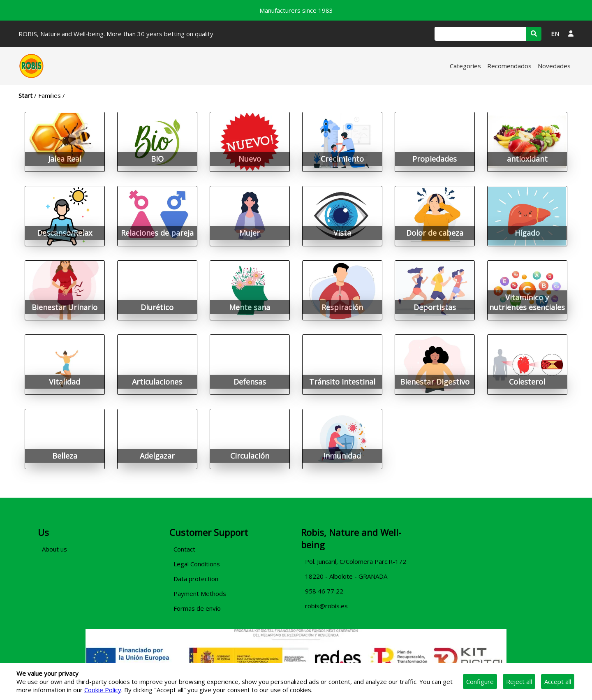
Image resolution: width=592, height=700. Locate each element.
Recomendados (509, 66)
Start (25, 95)
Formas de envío (197, 608)
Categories (465, 66)
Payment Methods (200, 593)
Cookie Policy (103, 690)
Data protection (196, 579)
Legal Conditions (197, 564)
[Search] (480, 34)
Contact (184, 549)
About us (54, 549)
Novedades (554, 66)
